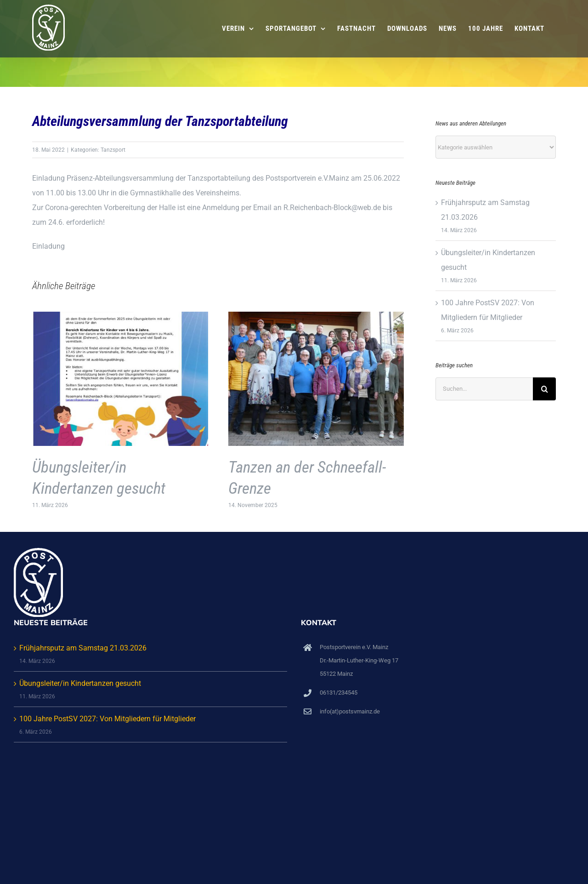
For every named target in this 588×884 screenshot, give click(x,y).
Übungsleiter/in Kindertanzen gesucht (80, 683)
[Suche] (544, 389)
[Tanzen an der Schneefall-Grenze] (316, 316)
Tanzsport (113, 150)
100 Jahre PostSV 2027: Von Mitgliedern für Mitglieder (107, 719)
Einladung (48, 246)
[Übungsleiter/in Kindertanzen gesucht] (120, 316)
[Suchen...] (484, 389)
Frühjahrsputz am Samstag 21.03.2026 (83, 648)
